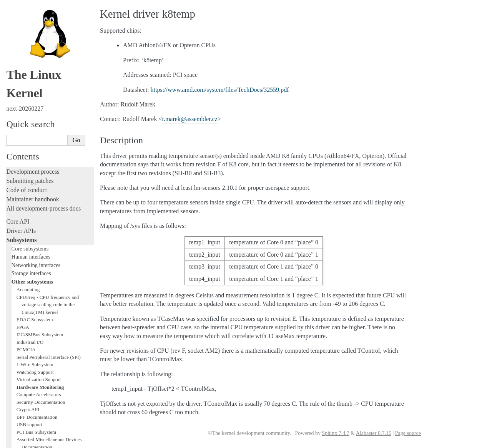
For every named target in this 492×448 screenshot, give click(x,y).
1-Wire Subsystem (35, 99)
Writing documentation (35, 234)
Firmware (18, 362)
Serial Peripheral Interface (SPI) (49, 91)
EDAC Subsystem (35, 54)
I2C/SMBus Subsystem (40, 69)
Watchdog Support (35, 106)
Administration (25, 312)
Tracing (16, 271)
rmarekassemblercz (189, 119)
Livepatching (22, 290)
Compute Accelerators (39, 129)
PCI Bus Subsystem (36, 166)
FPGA (23, 61)
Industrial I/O (30, 76)
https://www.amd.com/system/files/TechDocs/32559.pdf (220, 90)
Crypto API (28, 144)
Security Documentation (41, 136)
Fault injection (24, 280)
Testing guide (23, 253)
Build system (22, 321)
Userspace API (24, 349)
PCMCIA (26, 84)
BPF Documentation (37, 151)
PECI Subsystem (33, 188)
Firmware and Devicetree (37, 371)
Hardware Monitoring (40, 121)
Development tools (29, 243)
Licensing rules (25, 225)
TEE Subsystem (32, 203)
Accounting (28, 24)
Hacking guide (24, 262)
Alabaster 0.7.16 (374, 433)
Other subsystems (32, 16)
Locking (16, 212)
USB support (30, 158)
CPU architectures (29, 384)
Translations (21, 410)
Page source (408, 433)
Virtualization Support (39, 114)
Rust (12, 299)
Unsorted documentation (37, 397)
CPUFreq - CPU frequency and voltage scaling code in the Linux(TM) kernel (48, 39)
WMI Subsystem (33, 196)
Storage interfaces (31, 7)
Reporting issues (27, 330)
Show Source (22, 441)
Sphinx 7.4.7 (335, 433)
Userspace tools (26, 339)
